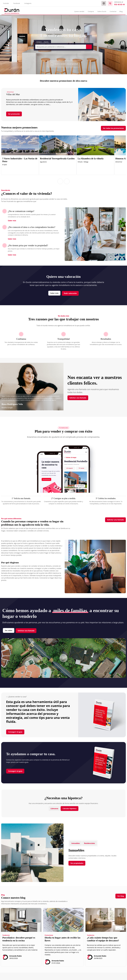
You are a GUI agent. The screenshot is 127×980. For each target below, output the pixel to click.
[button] (60, 181)
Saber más (12, 221)
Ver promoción (14, 114)
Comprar (39, 42)
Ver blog (121, 896)
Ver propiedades (77, 863)
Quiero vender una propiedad (64, 64)
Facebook (17, 3)
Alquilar (46, 42)
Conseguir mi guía (15, 732)
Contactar (113, 11)
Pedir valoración (70, 293)
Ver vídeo (9, 630)
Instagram (28, 3)
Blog (121, 11)
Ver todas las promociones (113, 128)
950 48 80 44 (119, 4)
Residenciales (89, 843)
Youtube (6, 3)
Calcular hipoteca (70, 809)
